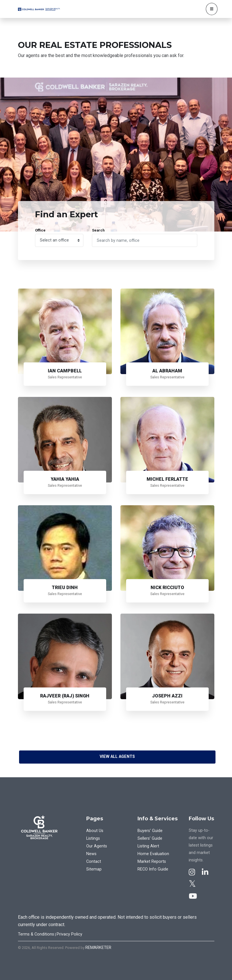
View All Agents (117, 757)
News (91, 854)
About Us (95, 831)
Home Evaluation (153, 854)
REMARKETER (98, 948)
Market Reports (152, 862)
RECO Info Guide (153, 869)
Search (98, 230)
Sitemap (94, 869)
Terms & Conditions (36, 934)
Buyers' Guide (150, 831)
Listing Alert (148, 846)
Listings (93, 838)
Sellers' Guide (150, 838)
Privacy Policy (69, 934)
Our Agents (97, 846)
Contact (94, 862)
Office (40, 230)
